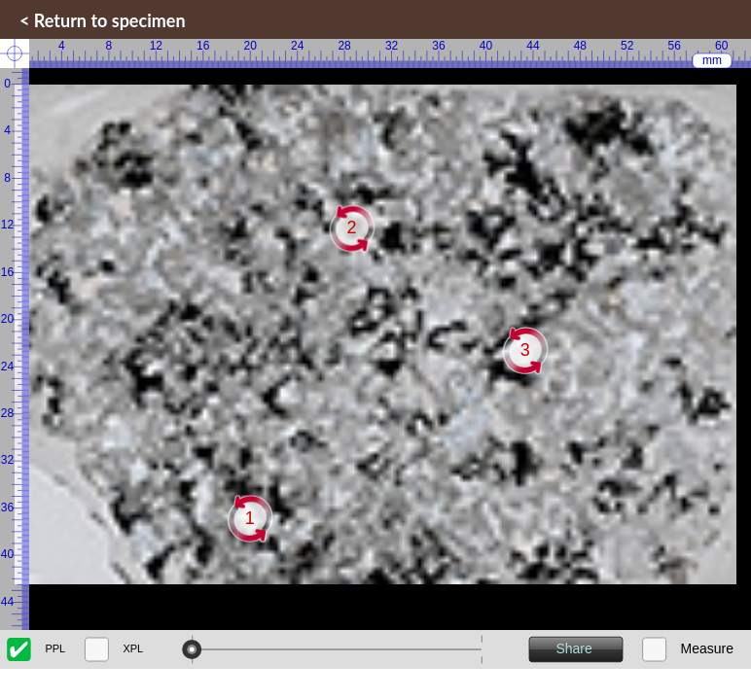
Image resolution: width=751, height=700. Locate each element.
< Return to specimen (103, 20)
